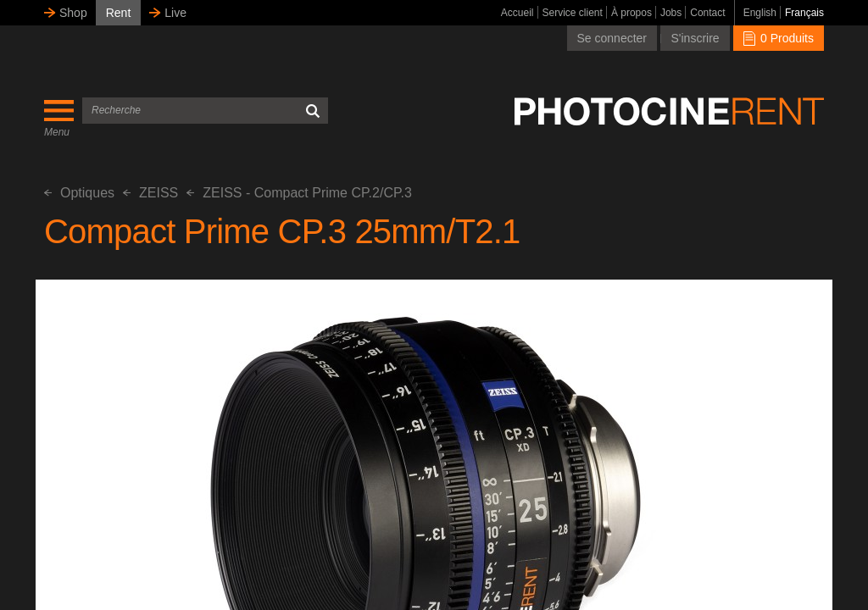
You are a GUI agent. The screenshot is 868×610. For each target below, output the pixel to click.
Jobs (671, 13)
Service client (573, 13)
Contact (707, 13)
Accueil (517, 13)
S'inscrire (695, 38)
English (760, 13)
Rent (119, 13)
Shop (73, 13)
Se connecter (612, 38)
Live (175, 13)
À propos (632, 13)
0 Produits (779, 38)
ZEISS (150, 193)
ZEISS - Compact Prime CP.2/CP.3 (299, 193)
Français (804, 13)
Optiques (79, 193)
